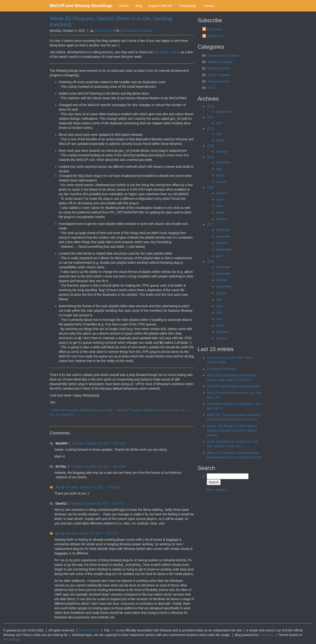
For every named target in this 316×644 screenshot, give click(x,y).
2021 (210, 128)
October (222, 193)
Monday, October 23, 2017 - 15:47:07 (91, 533)
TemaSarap (11, 639)
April (219, 123)
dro (58, 487)
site (113, 630)
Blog (139, 6)
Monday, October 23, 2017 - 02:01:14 (98, 503)
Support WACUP (161, 6)
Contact (209, 6)
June (219, 200)
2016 (210, 261)
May (219, 312)
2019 (210, 157)
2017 (210, 224)
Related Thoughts (220, 62)
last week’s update (167, 52)
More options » (217, 490)
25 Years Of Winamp (221, 369)
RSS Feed (215, 29)
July (219, 299)
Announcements (219, 81)
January (222, 152)
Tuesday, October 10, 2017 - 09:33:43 (99, 443)
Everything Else (218, 68)
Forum (124, 6)
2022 (210, 117)
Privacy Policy (89, 630)
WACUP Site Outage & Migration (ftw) (234, 386)
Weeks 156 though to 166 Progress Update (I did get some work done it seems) (232, 431)
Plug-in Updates (219, 75)
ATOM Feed (216, 36)
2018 (210, 187)
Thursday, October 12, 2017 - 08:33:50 (98, 466)
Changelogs (188, 6)
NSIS (211, 88)
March (220, 140)
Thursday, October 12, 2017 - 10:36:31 (92, 487)
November (223, 237)
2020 (210, 146)
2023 (210, 106)
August (221, 293)
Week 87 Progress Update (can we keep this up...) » (154, 410)
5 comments (103, 31)
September (224, 112)
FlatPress (266, 635)
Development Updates (136, 31)
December (223, 162)
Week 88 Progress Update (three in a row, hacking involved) (111, 21)
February (222, 332)
